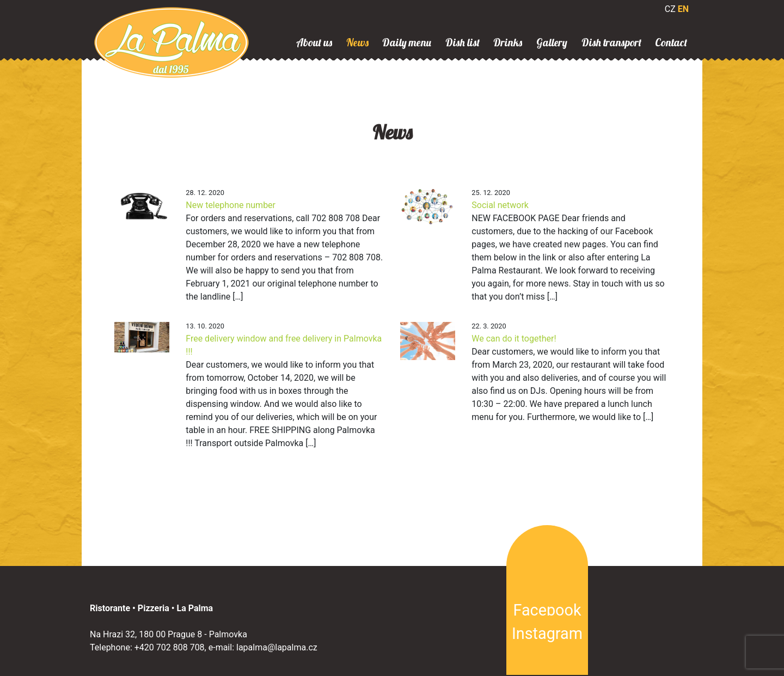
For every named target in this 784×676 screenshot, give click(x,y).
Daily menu (407, 42)
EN (683, 9)
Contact (671, 42)
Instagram (547, 634)
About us (314, 42)
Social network (500, 205)
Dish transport (611, 42)
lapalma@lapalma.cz (277, 647)
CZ (670, 9)
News (357, 42)
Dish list (463, 42)
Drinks (508, 42)
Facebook (547, 610)
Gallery (552, 42)
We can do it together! (514, 339)
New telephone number (231, 205)
